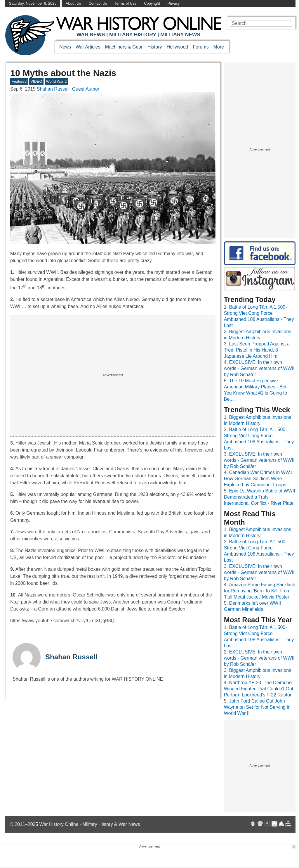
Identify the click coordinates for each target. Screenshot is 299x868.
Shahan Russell (71, 657)
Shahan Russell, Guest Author (68, 89)
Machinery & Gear (124, 47)
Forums (201, 47)
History (155, 47)
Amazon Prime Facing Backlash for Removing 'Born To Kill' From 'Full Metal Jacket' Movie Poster (260, 591)
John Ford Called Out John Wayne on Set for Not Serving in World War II (257, 707)
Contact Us (98, 3)
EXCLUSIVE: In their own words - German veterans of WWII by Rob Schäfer (259, 368)
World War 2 (56, 81)
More (219, 47)
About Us (73, 3)
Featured (19, 81)
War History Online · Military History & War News (90, 824)
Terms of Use (125, 3)
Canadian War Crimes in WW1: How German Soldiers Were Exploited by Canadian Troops (259, 479)
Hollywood (177, 47)
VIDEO (36, 81)
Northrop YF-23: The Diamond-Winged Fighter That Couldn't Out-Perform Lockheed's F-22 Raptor (259, 689)
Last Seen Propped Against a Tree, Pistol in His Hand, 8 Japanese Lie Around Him (257, 350)
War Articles (88, 47)
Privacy (174, 3)
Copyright (152, 3)
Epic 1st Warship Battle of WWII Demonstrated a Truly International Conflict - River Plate (260, 497)
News (65, 47)
